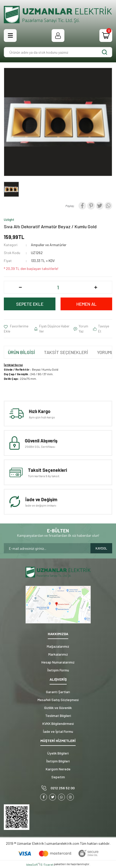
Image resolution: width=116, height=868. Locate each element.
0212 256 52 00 (63, 788)
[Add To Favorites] (19, 329)
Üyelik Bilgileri (58, 753)
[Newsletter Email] (47, 548)
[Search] (58, 52)
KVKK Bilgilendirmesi (58, 723)
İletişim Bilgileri (58, 761)
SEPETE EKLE (30, 304)
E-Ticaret (47, 864)
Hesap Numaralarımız (58, 662)
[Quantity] (58, 287)
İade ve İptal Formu (58, 731)
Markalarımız (58, 654)
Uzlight (9, 220)
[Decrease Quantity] (20, 287)
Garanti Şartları (58, 692)
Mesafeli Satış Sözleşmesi (58, 700)
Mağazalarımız (58, 646)
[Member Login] (58, 36)
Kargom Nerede (58, 769)
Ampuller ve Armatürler (49, 245)
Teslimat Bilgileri (58, 716)
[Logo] (58, 15)
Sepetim (58, 777)
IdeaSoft (32, 864)
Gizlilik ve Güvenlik (58, 708)
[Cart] (106, 36)
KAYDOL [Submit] (101, 548)
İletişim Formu (58, 670)
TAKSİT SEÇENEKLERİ (66, 352)
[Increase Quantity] (96, 287)
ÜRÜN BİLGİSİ (21, 352)
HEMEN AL (86, 304)
